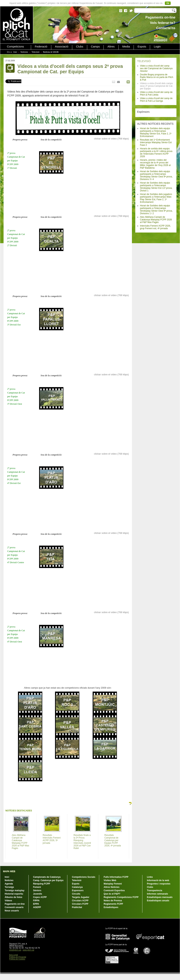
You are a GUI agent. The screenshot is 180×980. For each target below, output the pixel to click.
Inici (15, 52)
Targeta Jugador (81, 897)
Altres (111, 47)
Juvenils (38, 894)
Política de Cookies (17, 959)
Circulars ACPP (80, 901)
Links (150, 877)
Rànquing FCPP (42, 884)
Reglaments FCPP (113, 904)
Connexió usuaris (14, 907)
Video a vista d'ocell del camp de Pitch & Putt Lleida (156, 93)
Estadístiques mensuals (160, 897)
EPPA (36, 904)
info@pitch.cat (15, 950)
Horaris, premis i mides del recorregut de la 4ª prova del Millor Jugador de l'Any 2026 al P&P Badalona (155, 164)
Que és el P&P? (112, 894)
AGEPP (37, 907)
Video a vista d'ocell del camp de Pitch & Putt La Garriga (156, 100)
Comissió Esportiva (114, 890)
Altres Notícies (112, 887)
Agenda (9, 884)
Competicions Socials (84, 877)
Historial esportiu (14, 894)
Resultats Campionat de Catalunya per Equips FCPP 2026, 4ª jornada (113, 840)
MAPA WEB (9, 871)
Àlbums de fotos (13, 897)
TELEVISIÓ (144, 61)
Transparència (154, 890)
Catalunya (77, 887)
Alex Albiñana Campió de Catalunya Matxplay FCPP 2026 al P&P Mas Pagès (156, 220)
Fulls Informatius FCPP (116, 877)
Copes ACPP (40, 897)
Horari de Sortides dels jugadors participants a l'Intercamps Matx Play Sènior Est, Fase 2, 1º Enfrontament (156, 198)
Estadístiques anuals (158, 901)
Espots (142, 47)
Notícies (24, 52)
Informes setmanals (157, 894)
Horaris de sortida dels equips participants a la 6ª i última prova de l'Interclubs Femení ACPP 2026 (156, 153)
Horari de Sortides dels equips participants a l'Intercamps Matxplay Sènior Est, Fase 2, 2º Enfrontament (156, 132)
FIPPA (36, 901)
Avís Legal (14, 955)
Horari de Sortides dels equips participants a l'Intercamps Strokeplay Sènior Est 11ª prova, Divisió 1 (156, 187)
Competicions (15, 47)
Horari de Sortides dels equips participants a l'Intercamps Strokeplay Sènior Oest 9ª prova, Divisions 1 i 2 (156, 210)
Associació (62, 47)
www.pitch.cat (28, 950)
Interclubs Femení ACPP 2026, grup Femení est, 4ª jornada (155, 227)
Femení (37, 887)
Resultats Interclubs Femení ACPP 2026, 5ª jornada (52, 839)
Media (126, 47)
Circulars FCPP (80, 904)
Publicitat (77, 907)
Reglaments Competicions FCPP (121, 897)
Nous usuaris (12, 911)
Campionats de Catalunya (47, 877)
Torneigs (9, 887)
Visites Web (110, 880)
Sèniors (37, 890)
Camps (95, 47)
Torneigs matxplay (15, 890)
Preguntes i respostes (159, 884)
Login (157, 47)
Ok (168, 3)
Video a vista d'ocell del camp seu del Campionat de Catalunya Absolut (156, 68)
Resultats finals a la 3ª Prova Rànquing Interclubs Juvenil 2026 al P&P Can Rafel (82, 842)
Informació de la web (158, 880)
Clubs (80, 47)
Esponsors (78, 890)
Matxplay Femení (113, 884)
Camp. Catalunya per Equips (48, 880)
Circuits (76, 894)
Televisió (36, 52)
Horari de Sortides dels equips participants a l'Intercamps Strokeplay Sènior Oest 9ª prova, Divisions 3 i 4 (156, 175)
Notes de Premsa (113, 901)
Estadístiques (111, 907)
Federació (41, 47)
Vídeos (8, 901)
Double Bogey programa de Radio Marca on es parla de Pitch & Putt (157, 77)
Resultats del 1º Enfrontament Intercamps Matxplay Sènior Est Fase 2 (156, 142)
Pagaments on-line (15, 904)
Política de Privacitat (18, 957)
